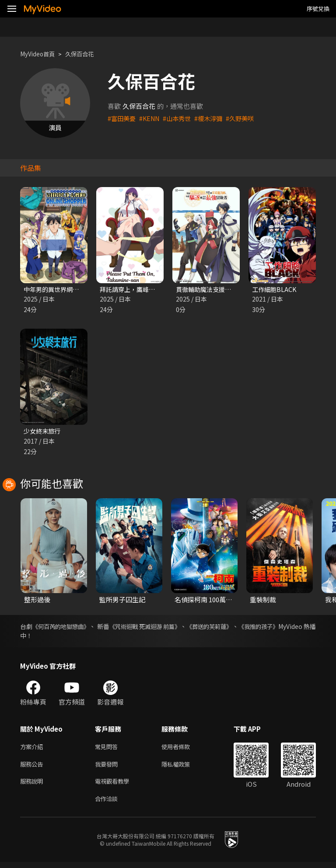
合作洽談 (108, 804)
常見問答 (108, 749)
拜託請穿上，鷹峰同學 (133, 290)
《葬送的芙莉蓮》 (238, 628)
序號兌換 (318, 9)
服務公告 (33, 767)
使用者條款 (183, 749)
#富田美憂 (122, 118)
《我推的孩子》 (294, 628)
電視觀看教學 (115, 786)
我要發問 (108, 767)
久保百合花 (87, 54)
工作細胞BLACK (275, 290)
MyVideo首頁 (40, 54)
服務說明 (33, 786)
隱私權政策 (183, 767)
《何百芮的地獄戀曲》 (67, 628)
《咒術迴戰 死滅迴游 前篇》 (165, 628)
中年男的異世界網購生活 (60, 290)
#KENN (152, 118)
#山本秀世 (182, 118)
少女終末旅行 (43, 432)
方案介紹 (33, 749)
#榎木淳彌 (215, 118)
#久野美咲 (248, 118)
